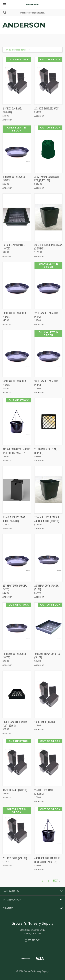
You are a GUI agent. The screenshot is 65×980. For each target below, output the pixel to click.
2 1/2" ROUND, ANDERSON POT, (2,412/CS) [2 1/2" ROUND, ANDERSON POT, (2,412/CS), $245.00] (46, 178)
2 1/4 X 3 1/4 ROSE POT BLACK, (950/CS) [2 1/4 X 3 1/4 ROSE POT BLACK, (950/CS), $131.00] (14, 519)
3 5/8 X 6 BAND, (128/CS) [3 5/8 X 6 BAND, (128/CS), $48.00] (15, 790)
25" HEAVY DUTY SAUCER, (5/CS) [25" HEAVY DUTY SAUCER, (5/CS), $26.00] (15, 587)
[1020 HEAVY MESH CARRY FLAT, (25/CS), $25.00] (17, 694)
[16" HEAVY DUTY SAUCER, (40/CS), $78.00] (48, 354)
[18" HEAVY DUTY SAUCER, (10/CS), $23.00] (17, 626)
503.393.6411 (34, 940)
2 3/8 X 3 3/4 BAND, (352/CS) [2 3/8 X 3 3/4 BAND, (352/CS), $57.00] (12, 110)
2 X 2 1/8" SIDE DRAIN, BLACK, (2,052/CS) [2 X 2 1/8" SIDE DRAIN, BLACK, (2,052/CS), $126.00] (48, 247)
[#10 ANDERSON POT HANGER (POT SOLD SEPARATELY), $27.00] (17, 422)
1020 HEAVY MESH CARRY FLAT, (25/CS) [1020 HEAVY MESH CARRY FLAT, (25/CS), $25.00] (15, 724)
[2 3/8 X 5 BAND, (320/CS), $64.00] (48, 81)
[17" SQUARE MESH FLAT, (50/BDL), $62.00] (48, 422)
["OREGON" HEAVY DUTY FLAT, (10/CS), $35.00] (48, 626)
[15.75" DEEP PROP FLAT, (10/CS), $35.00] (17, 217)
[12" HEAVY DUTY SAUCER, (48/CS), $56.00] (48, 285)
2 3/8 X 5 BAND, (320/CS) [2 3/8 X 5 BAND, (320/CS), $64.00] (47, 108)
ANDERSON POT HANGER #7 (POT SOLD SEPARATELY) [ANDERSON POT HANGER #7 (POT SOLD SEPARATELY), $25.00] (47, 860)
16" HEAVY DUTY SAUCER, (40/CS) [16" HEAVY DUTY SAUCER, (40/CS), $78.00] (46, 383)
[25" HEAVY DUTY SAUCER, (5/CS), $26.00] (17, 558)
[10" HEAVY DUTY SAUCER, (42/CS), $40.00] (17, 285)
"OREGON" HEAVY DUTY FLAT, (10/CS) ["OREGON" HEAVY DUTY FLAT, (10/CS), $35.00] (48, 655)
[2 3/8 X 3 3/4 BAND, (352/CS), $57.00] (17, 81)
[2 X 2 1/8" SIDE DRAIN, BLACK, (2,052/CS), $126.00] (48, 217)
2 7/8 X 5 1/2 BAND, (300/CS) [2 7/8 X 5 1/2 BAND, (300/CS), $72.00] (44, 792)
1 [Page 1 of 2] (43, 881)
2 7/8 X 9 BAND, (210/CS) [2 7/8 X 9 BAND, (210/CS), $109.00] (15, 858)
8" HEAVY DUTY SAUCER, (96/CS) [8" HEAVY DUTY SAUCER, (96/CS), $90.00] (14, 178)
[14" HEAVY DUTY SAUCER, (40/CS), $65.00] (17, 354)
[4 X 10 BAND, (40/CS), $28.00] (48, 694)
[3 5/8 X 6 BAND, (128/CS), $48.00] (17, 762)
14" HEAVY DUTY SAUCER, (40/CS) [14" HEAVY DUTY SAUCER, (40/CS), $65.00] (14, 383)
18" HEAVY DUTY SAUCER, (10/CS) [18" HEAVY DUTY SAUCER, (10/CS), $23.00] (14, 655)
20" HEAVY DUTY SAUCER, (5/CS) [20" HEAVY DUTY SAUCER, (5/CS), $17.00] (46, 587)
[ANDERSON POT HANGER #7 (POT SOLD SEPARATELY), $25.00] (48, 831)
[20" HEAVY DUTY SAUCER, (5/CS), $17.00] (48, 558)
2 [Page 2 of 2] (48, 881)
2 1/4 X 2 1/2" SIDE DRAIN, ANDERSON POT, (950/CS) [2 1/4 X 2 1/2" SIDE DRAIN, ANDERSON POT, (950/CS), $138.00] (47, 519)
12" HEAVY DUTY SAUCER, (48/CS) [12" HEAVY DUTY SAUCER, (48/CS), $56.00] (46, 315)
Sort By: (8, 50)
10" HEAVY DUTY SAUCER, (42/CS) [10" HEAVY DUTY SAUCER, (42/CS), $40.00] (14, 315)
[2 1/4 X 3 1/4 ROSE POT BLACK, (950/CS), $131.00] (17, 490)
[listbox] (22, 50)
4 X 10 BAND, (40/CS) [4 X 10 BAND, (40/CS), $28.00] (44, 722)
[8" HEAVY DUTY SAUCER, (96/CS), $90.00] (17, 149)
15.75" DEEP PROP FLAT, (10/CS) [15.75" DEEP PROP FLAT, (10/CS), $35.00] (14, 247)
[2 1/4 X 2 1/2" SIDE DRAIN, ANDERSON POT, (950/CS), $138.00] (48, 490)
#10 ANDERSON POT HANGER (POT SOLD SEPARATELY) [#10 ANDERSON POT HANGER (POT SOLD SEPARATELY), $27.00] (16, 451)
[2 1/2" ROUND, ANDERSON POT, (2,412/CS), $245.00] (48, 149)
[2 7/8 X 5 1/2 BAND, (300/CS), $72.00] (48, 762)
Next (57, 881)
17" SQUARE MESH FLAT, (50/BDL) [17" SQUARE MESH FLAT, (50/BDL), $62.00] (45, 451)
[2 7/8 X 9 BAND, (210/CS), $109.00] (17, 831)
